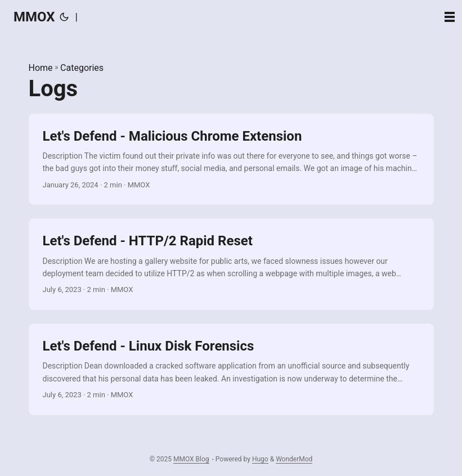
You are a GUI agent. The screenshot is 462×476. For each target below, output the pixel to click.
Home (41, 68)
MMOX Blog (191, 459)
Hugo (260, 459)
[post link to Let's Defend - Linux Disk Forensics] (231, 369)
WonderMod (294, 459)
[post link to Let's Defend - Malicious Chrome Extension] (231, 160)
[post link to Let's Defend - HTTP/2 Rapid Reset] (231, 264)
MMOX (34, 17)
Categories (82, 68)
